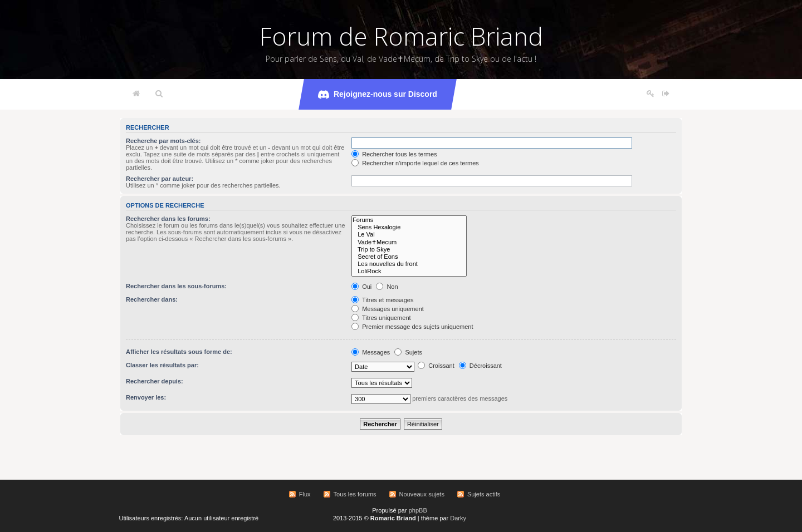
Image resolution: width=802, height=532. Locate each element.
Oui (361, 287)
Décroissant (480, 366)
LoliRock (409, 271)
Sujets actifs (484, 494)
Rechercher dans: (152, 299)
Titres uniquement (381, 318)
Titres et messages (382, 300)
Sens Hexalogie (409, 227)
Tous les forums (355, 494)
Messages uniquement (388, 309)
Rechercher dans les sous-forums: (176, 286)
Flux (305, 494)
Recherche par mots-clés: (163, 141)
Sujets (408, 352)
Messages (371, 352)
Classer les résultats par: (162, 365)
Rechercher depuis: (155, 381)
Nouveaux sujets (422, 494)
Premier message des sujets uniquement (412, 327)
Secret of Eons (409, 257)
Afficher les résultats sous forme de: (179, 352)
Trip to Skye (409, 250)
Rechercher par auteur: (160, 179)
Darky (458, 518)
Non (387, 287)
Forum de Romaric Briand (401, 36)
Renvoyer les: (146, 397)
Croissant (436, 366)
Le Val (409, 235)
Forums (409, 220)
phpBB (418, 510)
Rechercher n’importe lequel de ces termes (415, 163)
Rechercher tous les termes (394, 154)
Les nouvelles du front (409, 264)
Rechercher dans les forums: (168, 219)
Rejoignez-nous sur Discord (378, 95)
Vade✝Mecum (409, 242)
